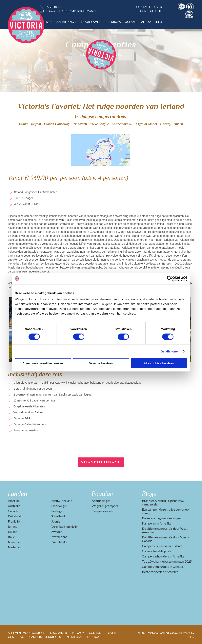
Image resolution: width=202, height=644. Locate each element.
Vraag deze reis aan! (101, 462)
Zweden (57, 532)
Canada (13, 511)
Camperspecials (103, 511)
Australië (14, 506)
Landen (18, 494)
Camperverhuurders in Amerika (163, 556)
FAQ (22, 637)
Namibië (14, 542)
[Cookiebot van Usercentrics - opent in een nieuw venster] (170, 278)
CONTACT (143, 7)
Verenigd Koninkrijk (65, 526)
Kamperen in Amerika (157, 523)
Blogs (149, 494)
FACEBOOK (95, 637)
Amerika (14, 501)
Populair (103, 494)
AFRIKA (146, 22)
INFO (159, 22)
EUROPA (115, 22)
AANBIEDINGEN (67, 22)
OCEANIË (131, 22)
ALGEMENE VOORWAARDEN (27, 633)
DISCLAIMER (59, 633)
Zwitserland (59, 537)
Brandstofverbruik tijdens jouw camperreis (163, 502)
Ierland (13, 526)
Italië (11, 537)
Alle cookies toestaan (159, 363)
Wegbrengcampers (105, 506)
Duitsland (14, 516)
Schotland (58, 516)
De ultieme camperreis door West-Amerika (165, 530)
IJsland (13, 532)
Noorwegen (59, 506)
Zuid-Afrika (59, 542)
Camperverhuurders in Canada (162, 567)
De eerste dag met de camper (162, 518)
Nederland (15, 547)
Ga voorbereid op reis (157, 551)
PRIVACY (78, 633)
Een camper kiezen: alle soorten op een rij (165, 511)
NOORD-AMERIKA (93, 22)
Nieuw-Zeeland (62, 501)
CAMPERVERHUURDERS (45, 637)
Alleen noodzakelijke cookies (43, 363)
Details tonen (170, 351)
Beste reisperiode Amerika (160, 572)
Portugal (57, 511)
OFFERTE (156, 11)
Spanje (56, 521)
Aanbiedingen (101, 501)
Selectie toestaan (101, 363)
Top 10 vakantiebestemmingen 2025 (167, 561)
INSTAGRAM (74, 637)
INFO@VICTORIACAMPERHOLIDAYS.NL (71, 11)
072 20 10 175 (53, 7)
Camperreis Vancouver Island (162, 546)
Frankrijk (14, 521)
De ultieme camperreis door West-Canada (165, 539)
